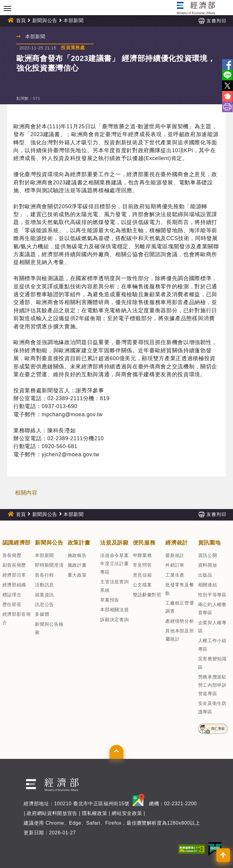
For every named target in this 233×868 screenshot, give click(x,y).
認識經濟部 (17, 543)
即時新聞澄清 (49, 565)
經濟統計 (177, 543)
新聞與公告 (45, 20)
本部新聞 (74, 20)
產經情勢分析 (180, 621)
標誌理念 (12, 595)
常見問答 (142, 565)
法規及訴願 (114, 543)
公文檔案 (142, 585)
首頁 (21, 20)
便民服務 (144, 543)
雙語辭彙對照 (147, 595)
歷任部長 (12, 604)
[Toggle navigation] (7, 8)
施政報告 (77, 555)
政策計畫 (79, 543)
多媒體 (42, 614)
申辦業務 (142, 555)
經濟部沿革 (14, 575)
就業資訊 (44, 595)
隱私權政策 (95, 813)
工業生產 (175, 575)
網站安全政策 (127, 813)
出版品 (205, 575)
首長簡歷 (12, 555)
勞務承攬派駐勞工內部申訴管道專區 (212, 685)
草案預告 (110, 600)
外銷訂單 (175, 565)
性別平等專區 (212, 595)
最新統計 (175, 555)
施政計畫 (77, 565)
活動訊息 (44, 585)
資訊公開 (208, 555)
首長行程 (44, 575)
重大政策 (77, 575)
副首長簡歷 (14, 565)
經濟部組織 (14, 585)
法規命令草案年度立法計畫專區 (114, 564)
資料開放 (208, 565)
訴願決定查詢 (114, 620)
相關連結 (208, 585)
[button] (116, 752)
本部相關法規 (114, 610)
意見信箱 (142, 575)
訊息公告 (44, 604)
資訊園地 (209, 543)
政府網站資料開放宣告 (52, 813)
